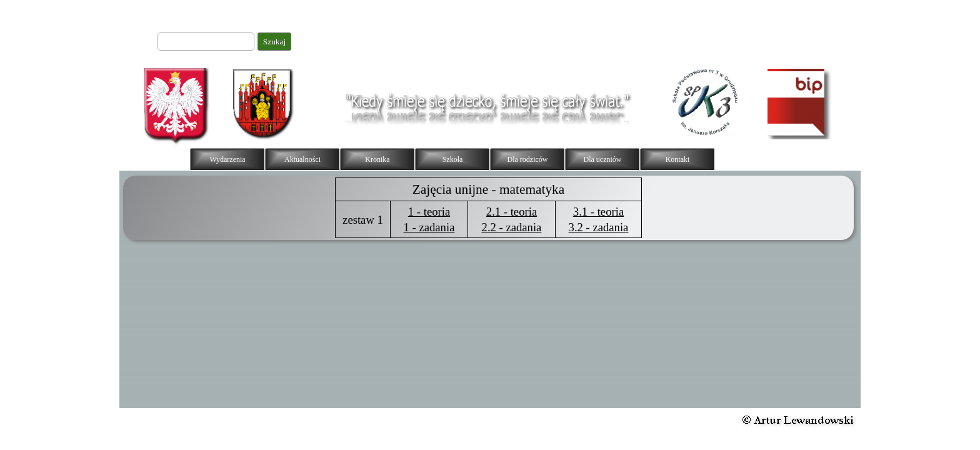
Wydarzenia (227, 159)
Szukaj (274, 42)
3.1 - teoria (598, 212)
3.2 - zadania (599, 227)
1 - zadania (429, 227)
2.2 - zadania (512, 227)
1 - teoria (429, 212)
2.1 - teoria (512, 212)
